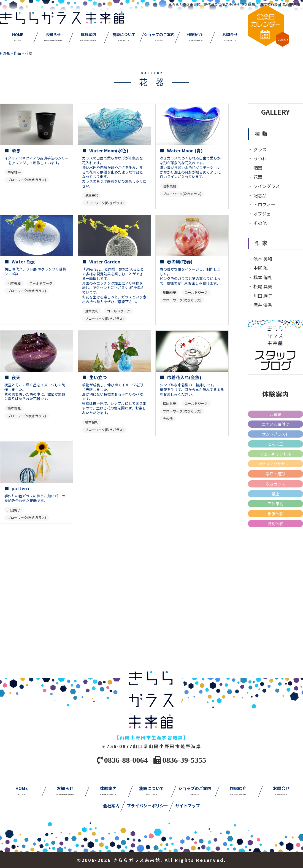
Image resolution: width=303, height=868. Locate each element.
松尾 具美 (263, 286)
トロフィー (264, 204)
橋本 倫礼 (263, 277)
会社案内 (111, 806)
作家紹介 (195, 37)
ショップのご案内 (159, 37)
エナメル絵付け (275, 424)
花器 (258, 177)
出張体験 (275, 514)
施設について (124, 37)
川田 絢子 (263, 296)
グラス (260, 149)
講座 (275, 494)
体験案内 (89, 37)
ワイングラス (267, 186)
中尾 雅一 (263, 268)
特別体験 (275, 524)
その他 (260, 223)
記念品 (260, 195)
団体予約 (275, 504)
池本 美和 (263, 259)
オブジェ (262, 214)
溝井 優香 (263, 305)
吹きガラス (275, 484)
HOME (18, 37)
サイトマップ (188, 806)
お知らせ (53, 37)
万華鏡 (275, 414)
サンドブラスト (275, 434)
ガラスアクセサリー (276, 464)
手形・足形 (275, 474)
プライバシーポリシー (147, 806)
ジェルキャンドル (275, 454)
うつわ (260, 158)
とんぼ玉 (275, 444)
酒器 (258, 168)
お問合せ (230, 37)
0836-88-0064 (126, 759)
